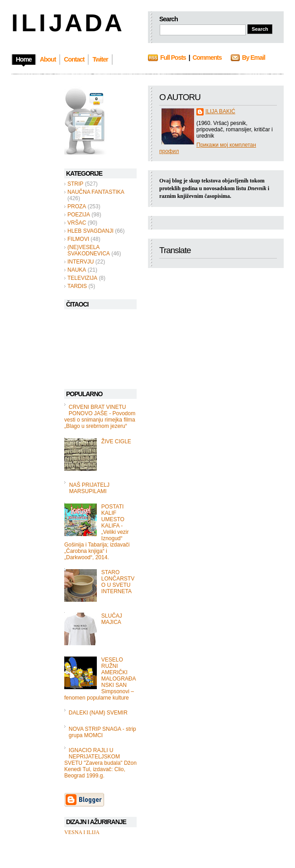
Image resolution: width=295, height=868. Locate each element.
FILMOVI (78, 239)
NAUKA (77, 270)
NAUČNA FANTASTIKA (96, 192)
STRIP (75, 184)
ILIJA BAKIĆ (220, 111)
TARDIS (77, 286)
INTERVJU (81, 262)
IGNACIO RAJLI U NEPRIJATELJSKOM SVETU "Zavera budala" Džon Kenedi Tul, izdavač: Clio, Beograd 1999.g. (100, 763)
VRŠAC (77, 223)
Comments (207, 58)
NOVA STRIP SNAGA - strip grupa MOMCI (102, 732)
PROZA (77, 206)
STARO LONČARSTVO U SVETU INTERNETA (118, 582)
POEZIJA (79, 215)
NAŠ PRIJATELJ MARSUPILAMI (89, 488)
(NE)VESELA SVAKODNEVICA (89, 250)
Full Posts (173, 58)
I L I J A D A (66, 23)
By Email (254, 58)
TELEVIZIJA (82, 278)
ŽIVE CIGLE (116, 441)
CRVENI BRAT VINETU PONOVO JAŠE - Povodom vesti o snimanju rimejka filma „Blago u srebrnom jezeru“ (100, 417)
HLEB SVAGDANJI (90, 231)
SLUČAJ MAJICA (112, 619)
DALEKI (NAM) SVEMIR (98, 713)
